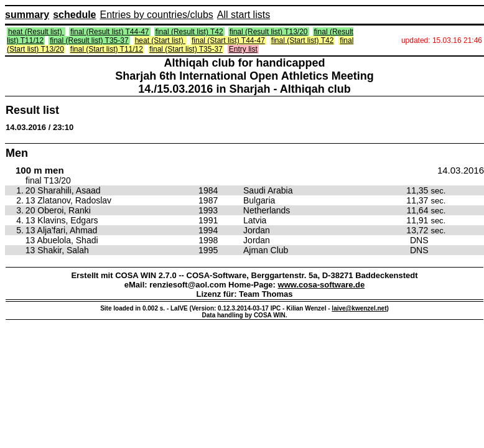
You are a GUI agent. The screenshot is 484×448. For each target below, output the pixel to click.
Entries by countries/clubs (157, 15)
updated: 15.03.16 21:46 (442, 40)
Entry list (243, 49)
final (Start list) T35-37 (186, 49)
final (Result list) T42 (189, 32)
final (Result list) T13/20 (269, 32)
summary (27, 15)
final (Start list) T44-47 (228, 40)
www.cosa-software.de (322, 285)
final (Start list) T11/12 (107, 49)
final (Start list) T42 (302, 40)
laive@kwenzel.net (359, 308)
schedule (74, 15)
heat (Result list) (36, 32)
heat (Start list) (160, 40)
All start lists (244, 15)
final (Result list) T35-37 (89, 40)
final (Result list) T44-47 (110, 32)
